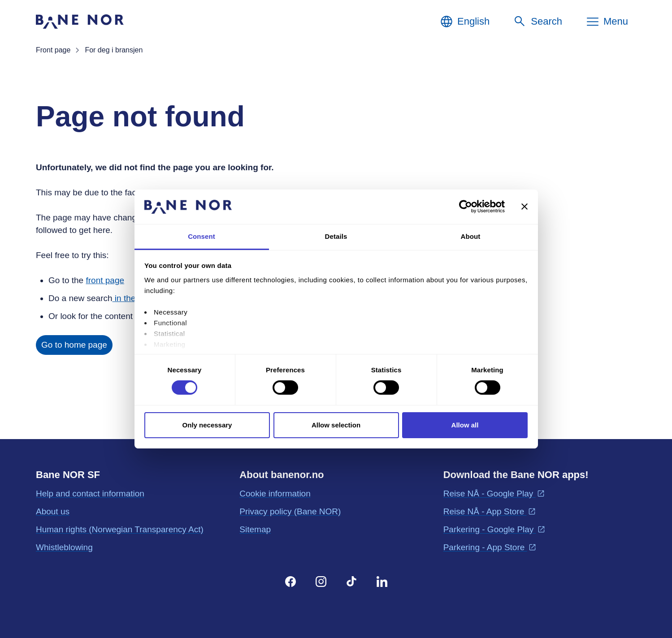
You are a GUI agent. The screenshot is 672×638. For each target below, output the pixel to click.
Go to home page (74, 345)
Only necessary (207, 425)
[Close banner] (525, 207)
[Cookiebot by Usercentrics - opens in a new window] (466, 207)
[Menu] (607, 22)
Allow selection (336, 425)
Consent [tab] (202, 236)
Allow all (465, 425)
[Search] (538, 22)
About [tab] (471, 236)
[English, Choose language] (464, 22)
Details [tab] (336, 236)
